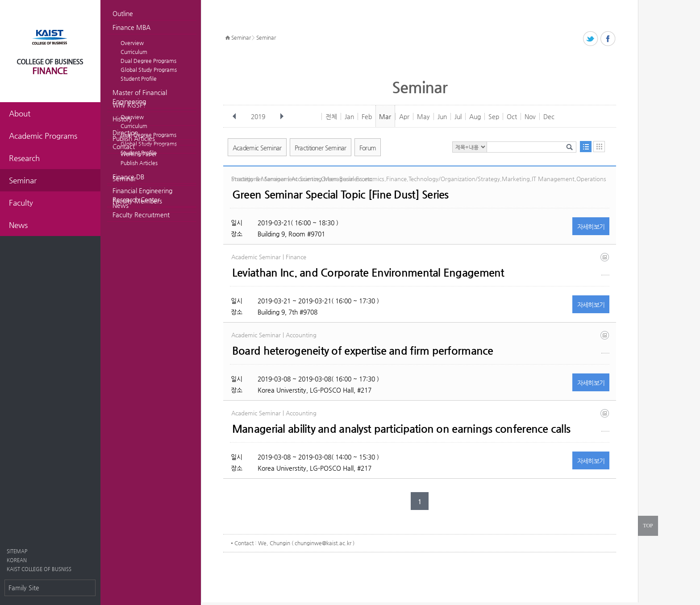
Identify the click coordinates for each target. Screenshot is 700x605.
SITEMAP (17, 551)
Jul (458, 116)
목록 (586, 147)
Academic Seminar (257, 148)
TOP (648, 526)
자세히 (591, 227)
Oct (512, 116)
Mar (385, 116)
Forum (368, 148)
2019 (259, 116)
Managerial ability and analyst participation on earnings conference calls (401, 429)
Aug (475, 116)
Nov (530, 116)
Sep (494, 116)
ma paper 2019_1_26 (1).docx (605, 420)
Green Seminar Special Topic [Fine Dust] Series (340, 195)
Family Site (24, 588)
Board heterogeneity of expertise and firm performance (363, 351)
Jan (349, 116)
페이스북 (608, 39)
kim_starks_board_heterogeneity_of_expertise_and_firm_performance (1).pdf (605, 342)
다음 (282, 116)
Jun (442, 116)
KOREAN (17, 560)
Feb (367, 116)
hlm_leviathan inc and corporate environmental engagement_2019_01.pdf (605, 264)
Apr (404, 116)
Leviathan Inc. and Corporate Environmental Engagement (368, 273)
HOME (228, 38)
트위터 (591, 39)
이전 (234, 116)
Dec (549, 116)
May (423, 116)
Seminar (124, 178)
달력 (599, 147)
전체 (331, 116)
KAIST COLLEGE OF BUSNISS (39, 569)
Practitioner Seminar (321, 148)
